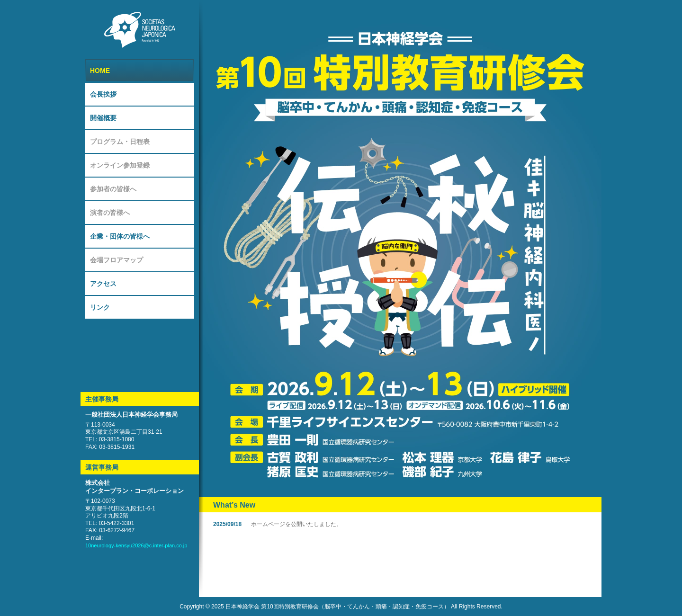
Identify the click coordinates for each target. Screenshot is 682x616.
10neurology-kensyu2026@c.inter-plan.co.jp (136, 545)
